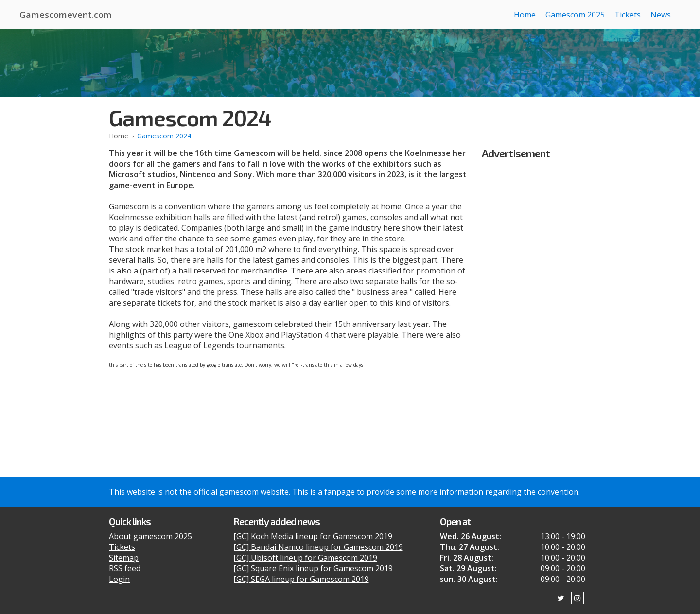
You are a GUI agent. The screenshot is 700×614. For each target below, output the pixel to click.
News (661, 15)
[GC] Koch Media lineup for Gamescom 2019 (313, 536)
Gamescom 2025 (575, 15)
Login (119, 579)
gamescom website (254, 492)
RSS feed (125, 568)
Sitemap (124, 558)
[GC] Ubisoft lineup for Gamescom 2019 (305, 558)
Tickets (628, 15)
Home (525, 15)
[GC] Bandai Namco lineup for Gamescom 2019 (318, 547)
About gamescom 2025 (150, 536)
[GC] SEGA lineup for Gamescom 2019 (301, 579)
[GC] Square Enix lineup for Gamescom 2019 (313, 568)
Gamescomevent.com (66, 15)
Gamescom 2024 (164, 136)
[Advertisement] (537, 307)
